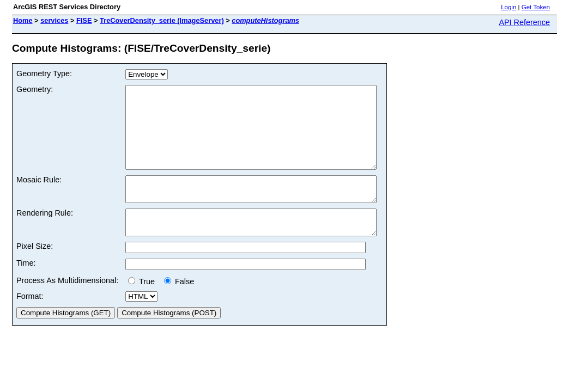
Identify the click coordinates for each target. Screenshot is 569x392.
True (144, 308)
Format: (30, 322)
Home (23, 20)
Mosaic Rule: (39, 196)
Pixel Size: (35, 272)
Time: (26, 289)
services (54, 20)
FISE (84, 20)
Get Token (536, 7)
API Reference (524, 22)
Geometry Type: (44, 73)
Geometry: (35, 89)
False (179, 308)
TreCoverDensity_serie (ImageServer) (162, 20)
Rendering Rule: (45, 234)
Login (509, 7)
